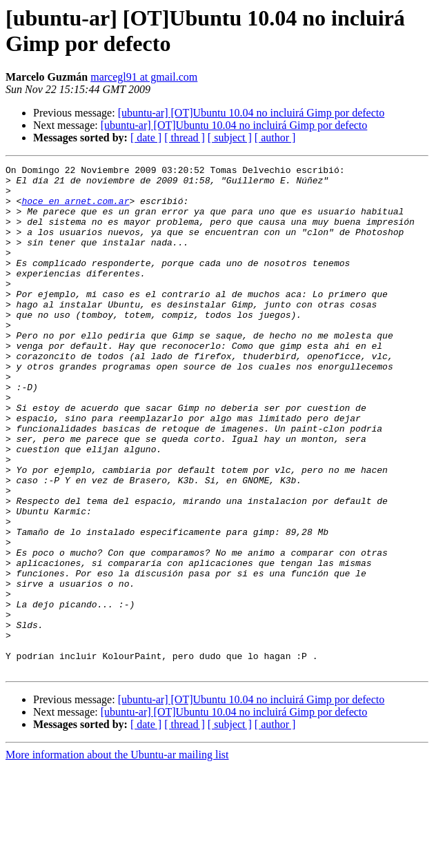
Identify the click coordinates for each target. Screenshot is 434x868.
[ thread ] (185, 138)
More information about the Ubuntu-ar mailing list (117, 856)
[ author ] (275, 138)
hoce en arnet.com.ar (75, 209)
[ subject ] (230, 138)
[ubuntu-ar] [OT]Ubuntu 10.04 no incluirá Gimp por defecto (251, 113)
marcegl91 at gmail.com (144, 77)
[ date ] (146, 138)
